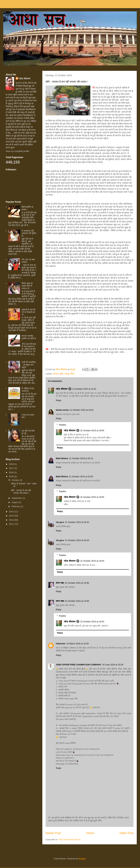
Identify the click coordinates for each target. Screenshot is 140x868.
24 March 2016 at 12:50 (78, 644)
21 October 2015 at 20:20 (81, 477)
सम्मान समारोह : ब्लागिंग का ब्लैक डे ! (29, 338)
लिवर (72, 374)
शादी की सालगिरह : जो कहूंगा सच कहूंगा (29, 365)
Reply (59, 400)
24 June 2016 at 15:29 (113, 665)
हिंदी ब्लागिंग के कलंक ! (27, 208)
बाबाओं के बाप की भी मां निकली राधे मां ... (28, 312)
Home (90, 833)
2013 (12, 516)
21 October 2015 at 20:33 (77, 540)
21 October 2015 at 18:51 (82, 410)
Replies (63, 425)
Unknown (61, 644)
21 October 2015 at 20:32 (77, 522)
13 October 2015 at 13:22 (84, 389)
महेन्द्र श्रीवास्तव (62, 389)
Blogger (82, 859)
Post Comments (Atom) (70, 840)
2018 (12, 464)
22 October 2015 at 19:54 (92, 561)
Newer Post (53, 833)
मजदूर (67, 374)
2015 (12, 477)
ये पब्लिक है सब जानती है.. (28, 390)
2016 (12, 472)
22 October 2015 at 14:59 (77, 601)
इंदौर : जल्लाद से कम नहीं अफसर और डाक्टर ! (21, 492)
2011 (12, 524)
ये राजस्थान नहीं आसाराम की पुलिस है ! (29, 233)
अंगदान (56, 374)
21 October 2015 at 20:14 (81, 458)
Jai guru (60, 522)
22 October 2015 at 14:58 (77, 583)
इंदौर (61, 374)
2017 (12, 468)
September (17, 498)
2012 (12, 520)
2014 (12, 512)
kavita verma (62, 410)
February (16, 506)
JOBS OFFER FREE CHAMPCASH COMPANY (79, 665)
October (16, 480)
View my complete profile (17, 151)
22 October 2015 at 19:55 (92, 430)
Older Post (126, 833)
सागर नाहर (60, 583)
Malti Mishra (62, 458)
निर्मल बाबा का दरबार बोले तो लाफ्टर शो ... (27, 286)
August (15, 502)
